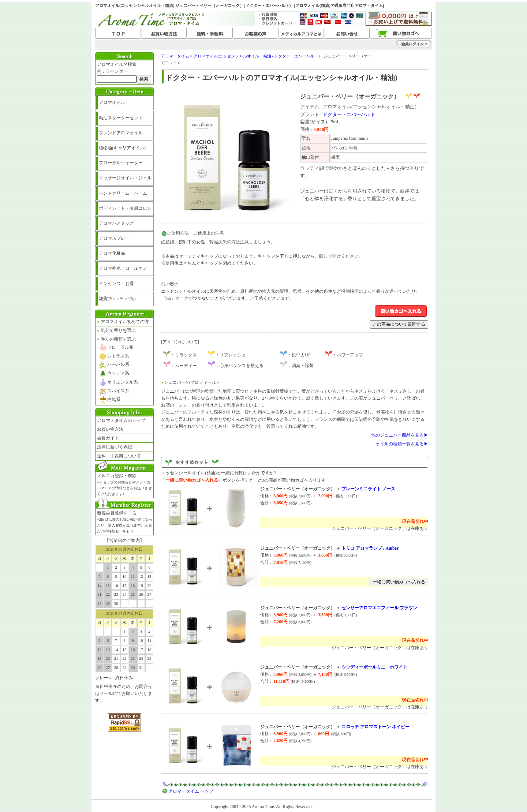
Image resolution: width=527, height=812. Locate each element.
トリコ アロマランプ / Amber (370, 548)
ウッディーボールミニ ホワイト (374, 667)
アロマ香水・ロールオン (123, 268)
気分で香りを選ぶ (116, 330)
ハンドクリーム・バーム (123, 193)
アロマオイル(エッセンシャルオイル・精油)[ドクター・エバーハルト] (257, 56)
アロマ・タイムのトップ (121, 420)
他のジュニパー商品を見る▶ (400, 435)
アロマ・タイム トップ (191, 791)
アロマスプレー (114, 238)
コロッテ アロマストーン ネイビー (375, 727)
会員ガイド (108, 438)
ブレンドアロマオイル (121, 133)
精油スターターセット (121, 118)
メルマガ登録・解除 (124, 484)
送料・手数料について (119, 456)
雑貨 (117, 299)
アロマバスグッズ (116, 223)
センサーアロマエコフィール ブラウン (379, 608)
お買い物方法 (110, 429)
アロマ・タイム (175, 56)
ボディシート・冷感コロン (125, 208)
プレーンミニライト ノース (368, 489)
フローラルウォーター (121, 163)
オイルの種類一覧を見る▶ (402, 444)
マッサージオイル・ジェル (125, 178)
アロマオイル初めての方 (123, 322)
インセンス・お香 (116, 284)
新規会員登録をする (125, 522)
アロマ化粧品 (112, 253)
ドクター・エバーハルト (349, 114)
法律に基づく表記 (115, 447)
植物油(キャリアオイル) (122, 148)
